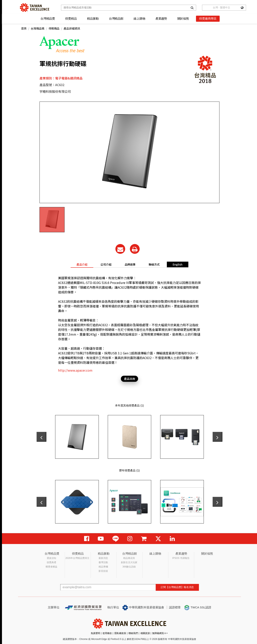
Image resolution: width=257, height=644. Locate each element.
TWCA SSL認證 (198, 608)
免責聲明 (95, 633)
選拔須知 (51, 558)
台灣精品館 (116, 18)
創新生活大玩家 (129, 562)
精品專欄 (103, 567)
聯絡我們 (133, 633)
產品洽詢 (129, 379)
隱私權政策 (120, 633)
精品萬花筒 (129, 558)
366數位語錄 (129, 567)
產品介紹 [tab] (82, 264)
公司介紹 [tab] (106, 264)
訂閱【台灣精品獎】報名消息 (177, 587)
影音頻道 (103, 571)
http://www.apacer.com (75, 370)
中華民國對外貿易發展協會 (143, 608)
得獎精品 (71, 18)
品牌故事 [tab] (130, 264)
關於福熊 (183, 18)
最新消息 (103, 558)
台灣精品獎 (48, 18)
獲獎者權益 (51, 567)
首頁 (24, 28)
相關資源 (145, 633)
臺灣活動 (103, 562)
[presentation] (41, 437)
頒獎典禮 (51, 562)
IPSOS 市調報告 (181, 558)
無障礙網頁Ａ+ (160, 633)
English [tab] (178, 264)
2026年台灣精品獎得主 (77, 558)
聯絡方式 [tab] (154, 264)
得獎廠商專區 (208, 18)
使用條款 (107, 633)
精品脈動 (93, 18)
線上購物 (139, 18)
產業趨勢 (161, 18)
